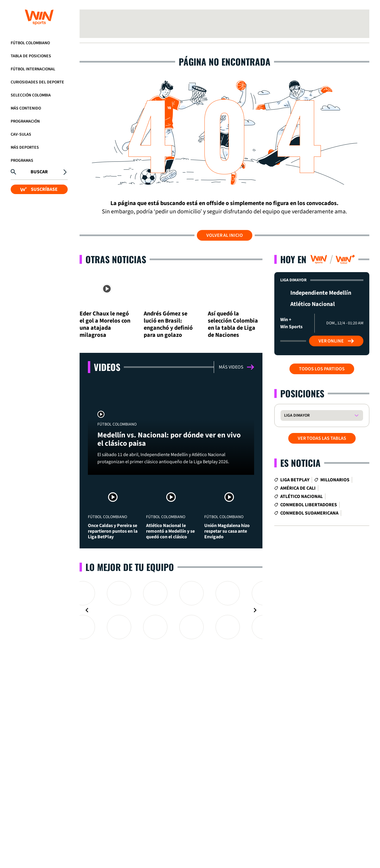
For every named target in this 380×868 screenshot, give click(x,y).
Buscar (39, 172)
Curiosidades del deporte (37, 82)
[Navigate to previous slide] (87, 610)
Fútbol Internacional (33, 69)
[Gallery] (171, 610)
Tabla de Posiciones (31, 56)
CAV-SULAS (21, 134)
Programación (25, 121)
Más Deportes (25, 147)
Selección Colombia (31, 95)
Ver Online (336, 341)
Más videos (236, 367)
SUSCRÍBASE (39, 189)
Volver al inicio (225, 235)
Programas (22, 161)
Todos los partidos (322, 369)
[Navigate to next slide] (255, 610)
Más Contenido (26, 108)
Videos (107, 367)
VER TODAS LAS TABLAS (322, 438)
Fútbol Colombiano (30, 43)
